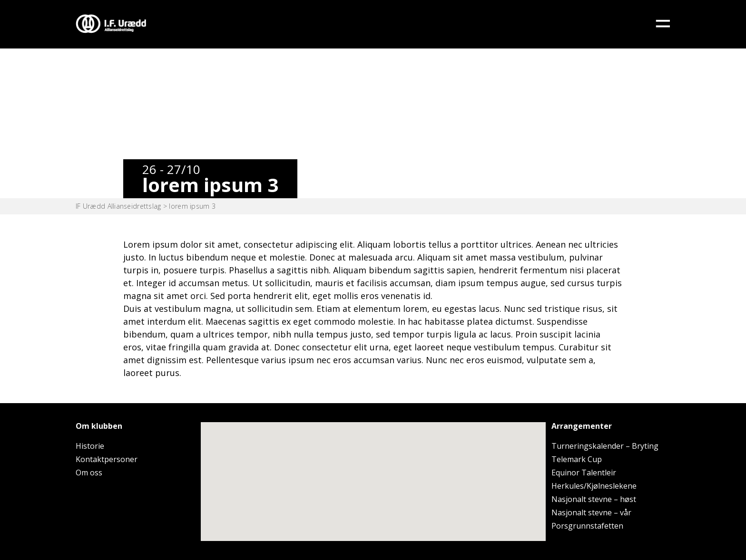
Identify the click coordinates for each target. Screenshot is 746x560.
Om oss (89, 473)
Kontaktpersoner (107, 459)
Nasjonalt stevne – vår (591, 512)
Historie (90, 446)
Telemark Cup (577, 459)
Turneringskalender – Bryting (605, 446)
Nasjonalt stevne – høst (594, 499)
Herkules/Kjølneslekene (594, 486)
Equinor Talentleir (584, 473)
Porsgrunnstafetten (587, 526)
